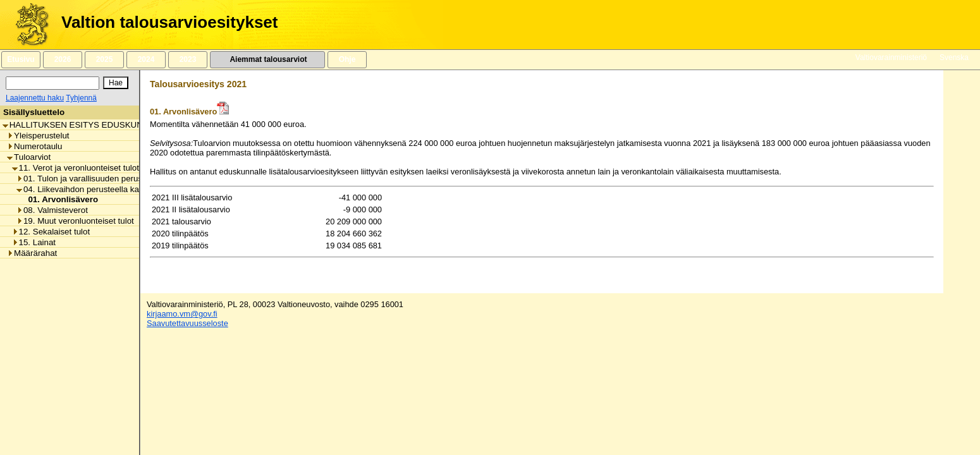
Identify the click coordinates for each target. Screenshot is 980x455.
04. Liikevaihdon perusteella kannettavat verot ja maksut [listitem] (125, 189)
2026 (63, 59)
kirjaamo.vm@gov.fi (182, 314)
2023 (188, 59)
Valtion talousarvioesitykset (169, 22)
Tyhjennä (81, 98)
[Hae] (116, 83)
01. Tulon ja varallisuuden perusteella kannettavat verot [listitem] (123, 179)
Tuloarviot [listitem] (29, 157)
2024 (146, 59)
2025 (104, 59)
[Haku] (52, 83)
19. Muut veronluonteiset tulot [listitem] (75, 221)
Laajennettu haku (35, 98)
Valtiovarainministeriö (891, 58)
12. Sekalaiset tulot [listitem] (51, 232)
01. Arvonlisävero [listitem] (59, 199)
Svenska (954, 58)
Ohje (347, 59)
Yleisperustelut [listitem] (38, 136)
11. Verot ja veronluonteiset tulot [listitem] (76, 168)
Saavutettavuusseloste (187, 323)
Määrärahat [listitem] (32, 253)
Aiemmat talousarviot (267, 59)
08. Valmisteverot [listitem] (52, 210)
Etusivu (21, 59)
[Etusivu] (28, 25)
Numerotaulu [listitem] (34, 146)
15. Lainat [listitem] (34, 242)
